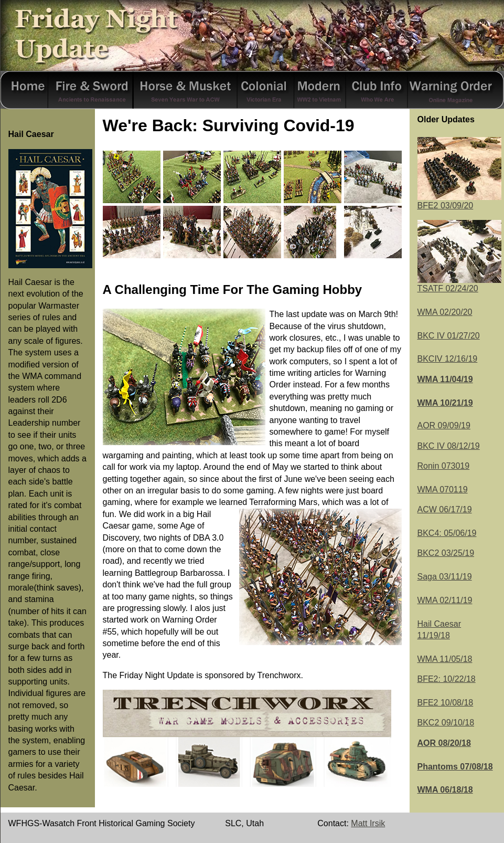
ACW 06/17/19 (445, 509)
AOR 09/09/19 (444, 425)
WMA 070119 (443, 489)
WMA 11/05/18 (445, 659)
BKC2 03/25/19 (446, 553)
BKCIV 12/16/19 (448, 359)
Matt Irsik (368, 823)
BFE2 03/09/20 (459, 201)
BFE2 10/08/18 (446, 703)
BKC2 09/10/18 (446, 723)
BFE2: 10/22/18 (447, 679)
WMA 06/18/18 (445, 790)
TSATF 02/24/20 (448, 288)
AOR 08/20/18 (444, 743)
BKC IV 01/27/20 (449, 336)
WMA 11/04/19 (445, 379)
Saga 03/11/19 (445, 577)
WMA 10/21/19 (445, 403)
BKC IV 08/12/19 (449, 446)
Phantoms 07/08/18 (455, 767)
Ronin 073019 (444, 466)
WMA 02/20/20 (445, 312)
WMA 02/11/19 (445, 600)
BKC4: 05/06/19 (447, 533)
